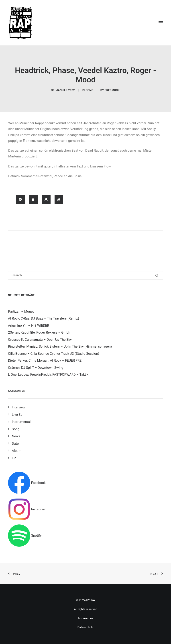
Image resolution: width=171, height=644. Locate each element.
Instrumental (21, 422)
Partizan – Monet (21, 312)
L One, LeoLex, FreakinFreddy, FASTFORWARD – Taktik (48, 375)
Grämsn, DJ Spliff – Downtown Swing (36, 368)
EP (14, 458)
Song (90, 90)
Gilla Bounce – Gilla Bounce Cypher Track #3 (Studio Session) (54, 354)
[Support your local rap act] (85, 23)
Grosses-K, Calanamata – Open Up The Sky (40, 340)
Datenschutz (85, 627)
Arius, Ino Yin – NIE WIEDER (29, 326)
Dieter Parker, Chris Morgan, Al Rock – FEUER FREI (45, 361)
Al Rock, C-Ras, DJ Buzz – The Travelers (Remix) (44, 318)
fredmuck (112, 90)
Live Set (18, 415)
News (16, 436)
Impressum (85, 618)
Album (17, 451)
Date (15, 444)
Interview (19, 407)
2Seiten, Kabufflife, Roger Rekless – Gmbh (39, 332)
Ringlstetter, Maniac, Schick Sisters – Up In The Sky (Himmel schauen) (60, 346)
